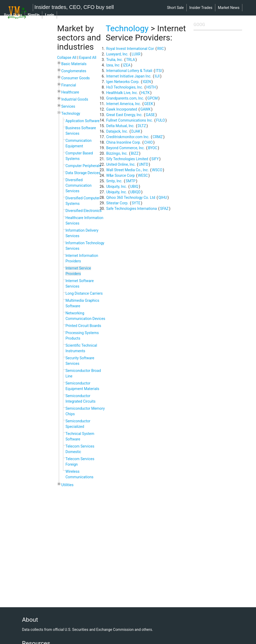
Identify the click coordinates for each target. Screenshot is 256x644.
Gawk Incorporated (122, 109)
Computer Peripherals (83, 166)
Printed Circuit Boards (83, 326)
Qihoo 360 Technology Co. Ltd (130, 198)
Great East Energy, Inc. (124, 115)
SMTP (131, 181)
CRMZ (158, 137)
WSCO (157, 170)
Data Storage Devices (83, 173)
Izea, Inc (113, 65)
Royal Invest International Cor (130, 49)
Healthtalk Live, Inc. (122, 93)
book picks (13, 15)
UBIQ (134, 186)
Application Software (82, 121)
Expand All (88, 58)
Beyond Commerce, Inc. (125, 148)
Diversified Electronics (83, 211)
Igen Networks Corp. (123, 82)
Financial (69, 85)
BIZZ (135, 153)
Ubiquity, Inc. (116, 186)
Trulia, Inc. (114, 60)
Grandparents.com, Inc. (125, 98)
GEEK (149, 104)
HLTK (145, 93)
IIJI (157, 76)
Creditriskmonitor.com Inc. (128, 137)
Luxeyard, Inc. (117, 54)
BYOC (153, 148)
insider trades (201, 8)
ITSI (159, 71)
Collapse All (67, 58)
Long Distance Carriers (84, 293)
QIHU (163, 198)
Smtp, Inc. (114, 181)
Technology (71, 113)
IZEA (127, 65)
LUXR (136, 54)
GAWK (145, 109)
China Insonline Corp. (123, 142)
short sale (175, 8)
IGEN (147, 82)
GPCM (153, 98)
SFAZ (164, 209)
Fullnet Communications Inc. (129, 120)
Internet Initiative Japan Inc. (129, 76)
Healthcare (70, 92)
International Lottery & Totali (129, 71)
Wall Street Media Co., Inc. (127, 170)
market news (229, 8)
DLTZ (142, 126)
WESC (143, 175)
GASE (150, 115)
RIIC (161, 49)
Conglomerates (74, 71)
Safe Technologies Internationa (131, 209)
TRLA (130, 60)
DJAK (136, 131)
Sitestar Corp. (117, 203)
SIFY (155, 159)
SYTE (136, 203)
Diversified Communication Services (78, 185)
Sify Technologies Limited (127, 159)
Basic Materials (74, 64)
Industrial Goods (75, 99)
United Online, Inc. (121, 164)
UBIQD (135, 192)
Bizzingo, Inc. (117, 153)
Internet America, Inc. (123, 104)
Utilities (67, 485)
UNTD (143, 164)
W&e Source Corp (120, 175)
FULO (160, 120)
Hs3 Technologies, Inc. (124, 87)
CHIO (148, 142)
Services (68, 106)
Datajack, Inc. (117, 131)
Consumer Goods (75, 78)
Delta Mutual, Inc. (120, 126)
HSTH (151, 87)
